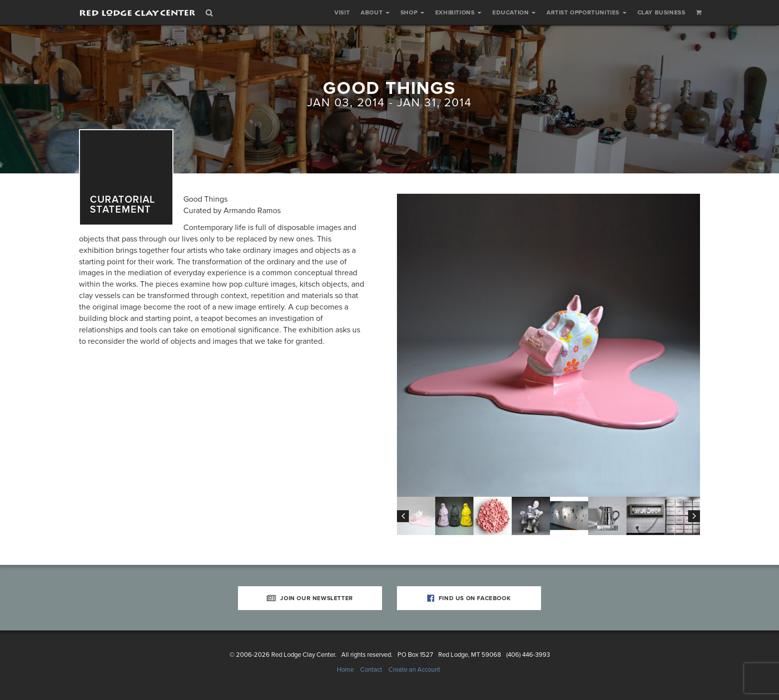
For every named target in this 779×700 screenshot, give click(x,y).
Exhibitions (458, 12)
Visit (342, 12)
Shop (412, 12)
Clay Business (662, 12)
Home (345, 670)
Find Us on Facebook (469, 598)
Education (514, 12)
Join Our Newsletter (310, 598)
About (375, 12)
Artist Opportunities (586, 12)
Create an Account (414, 670)
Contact (371, 670)
